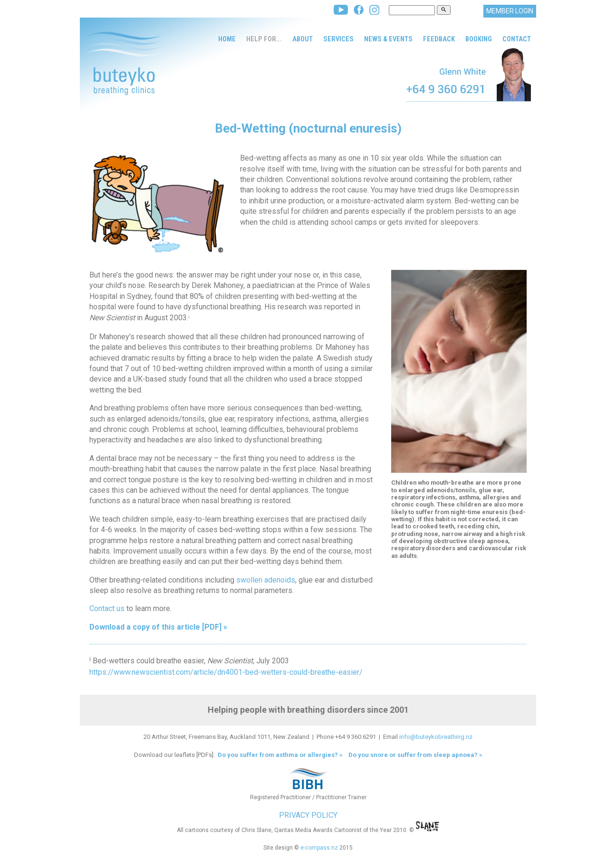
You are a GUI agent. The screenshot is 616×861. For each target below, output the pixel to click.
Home (227, 39)
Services (338, 39)
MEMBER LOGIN (510, 11)
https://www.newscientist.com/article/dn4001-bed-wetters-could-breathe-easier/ (226, 672)
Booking (479, 39)
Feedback (439, 39)
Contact (517, 39)
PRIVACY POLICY (308, 815)
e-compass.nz (319, 848)
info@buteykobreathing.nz (436, 737)
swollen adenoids (266, 580)
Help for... (264, 39)
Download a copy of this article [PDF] (155, 627)
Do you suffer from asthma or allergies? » (279, 755)
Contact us (107, 608)
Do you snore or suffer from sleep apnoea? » (415, 755)
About (303, 39)
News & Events (388, 39)
